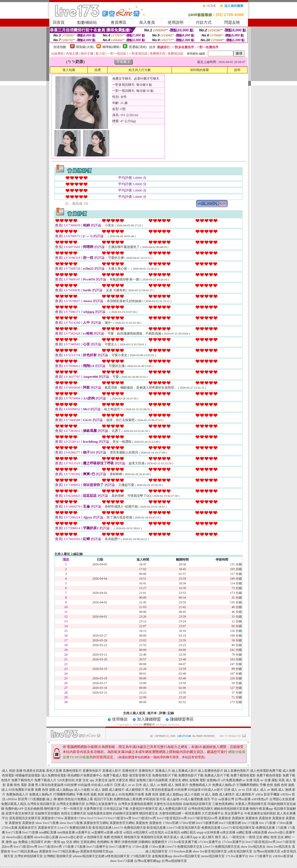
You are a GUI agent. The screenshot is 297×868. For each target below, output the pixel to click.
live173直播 (14, 832)
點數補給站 (87, 22)
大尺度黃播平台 (213, 813)
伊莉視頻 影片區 (154, 799)
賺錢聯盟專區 (182, 719)
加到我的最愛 (199, 70)
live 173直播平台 (261, 856)
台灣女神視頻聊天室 (28, 856)
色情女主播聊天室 (74, 813)
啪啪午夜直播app (261, 809)
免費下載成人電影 (116, 775)
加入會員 (147, 22)
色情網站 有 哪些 (109, 842)
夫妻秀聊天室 (93, 809)
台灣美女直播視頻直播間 (135, 804)
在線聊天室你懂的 (47, 813)
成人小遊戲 (82, 790)
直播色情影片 (72, 771)
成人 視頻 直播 (12, 771)
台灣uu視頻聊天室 (174, 861)
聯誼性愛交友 (149, 813)
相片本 (152, 713)
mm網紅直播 (48, 832)
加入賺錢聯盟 (149, 719)
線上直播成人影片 (184, 771)
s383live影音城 (283, 856)
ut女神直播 (212, 832)
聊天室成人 (172, 837)
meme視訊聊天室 (213, 856)
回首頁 (59, 22)
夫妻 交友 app (85, 780)
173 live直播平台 (210, 842)
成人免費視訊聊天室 (173, 809)
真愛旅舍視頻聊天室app (97, 851)
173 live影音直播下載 (183, 842)
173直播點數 (37, 799)
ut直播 (109, 832)
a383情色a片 (260, 799)
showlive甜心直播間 (20, 837)
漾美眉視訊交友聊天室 (25, 818)
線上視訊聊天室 (157, 851)
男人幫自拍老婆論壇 (49, 785)
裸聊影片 (149, 724)
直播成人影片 (112, 771)
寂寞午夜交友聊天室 (20, 813)
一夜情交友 (237, 837)
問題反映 (232, 22)
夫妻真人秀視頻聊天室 (251, 804)
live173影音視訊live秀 (172, 818)
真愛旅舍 (225, 818)
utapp (200, 832)
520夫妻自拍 (66, 780)
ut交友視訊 (156, 832)
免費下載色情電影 (269, 775)
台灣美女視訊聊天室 (41, 804)
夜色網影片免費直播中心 (85, 775)
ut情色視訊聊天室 (117, 856)
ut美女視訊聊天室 (240, 851)
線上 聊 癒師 (55, 799)
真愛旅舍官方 (28, 828)
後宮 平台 (211, 799)
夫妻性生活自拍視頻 (168, 804)
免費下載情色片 (22, 780)
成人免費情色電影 (54, 775)
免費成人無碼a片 (224, 785)
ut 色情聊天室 (93, 837)
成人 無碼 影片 (178, 785)
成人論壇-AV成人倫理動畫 (185, 799)
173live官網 (171, 823)
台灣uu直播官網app (147, 861)
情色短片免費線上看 (79, 799)
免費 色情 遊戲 (45, 790)
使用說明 (176, 22)
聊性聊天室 (52, 809)
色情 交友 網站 (281, 837)
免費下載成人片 (45, 780)
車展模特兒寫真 (152, 837)
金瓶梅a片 (214, 780)
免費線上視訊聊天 (31, 842)
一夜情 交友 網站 (258, 837)
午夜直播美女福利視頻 (260, 813)
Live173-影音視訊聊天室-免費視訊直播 (194, 828)
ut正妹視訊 (172, 832)
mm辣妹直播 (66, 832)
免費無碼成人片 (200, 785)
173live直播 (284, 823)
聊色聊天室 (132, 837)
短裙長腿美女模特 (100, 813)
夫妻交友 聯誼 (126, 780)
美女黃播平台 (234, 813)
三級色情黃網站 (223, 804)
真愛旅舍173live (52, 818)
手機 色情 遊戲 (270, 785)
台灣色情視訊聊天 (201, 809)
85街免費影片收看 (21, 790)
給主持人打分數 (140, 70)
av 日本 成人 (141, 785)
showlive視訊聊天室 (187, 856)
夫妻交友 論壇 (105, 780)
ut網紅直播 (244, 832)
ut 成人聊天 (206, 837)
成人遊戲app (65, 790)
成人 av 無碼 (159, 785)
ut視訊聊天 (141, 832)
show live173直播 (47, 823)
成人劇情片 (117, 790)
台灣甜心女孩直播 (282, 799)
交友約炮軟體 (34, 809)
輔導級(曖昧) (111, 47)
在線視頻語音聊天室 (197, 804)
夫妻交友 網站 (179, 780)
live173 (92, 818)
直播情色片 (147, 771)
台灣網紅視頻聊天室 (58, 856)
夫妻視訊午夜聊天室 (144, 809)
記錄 (171, 713)
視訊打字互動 (103, 799)
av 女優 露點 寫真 (272, 780)
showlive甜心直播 (46, 837)
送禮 (98, 70)
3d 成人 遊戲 (99, 790)
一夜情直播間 (191, 813)
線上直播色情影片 (237, 771)
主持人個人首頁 (134, 713)
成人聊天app (189, 837)
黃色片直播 (54, 771)
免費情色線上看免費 (128, 799)
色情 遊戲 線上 (108, 794)
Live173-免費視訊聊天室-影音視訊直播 (85, 828)
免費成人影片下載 (217, 775)
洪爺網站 (144, 842)
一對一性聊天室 (72, 809)
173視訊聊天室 (141, 856)
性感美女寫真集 (34, 771)
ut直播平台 (83, 832)
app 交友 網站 (70, 842)
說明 (237, 70)
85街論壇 (84, 785)
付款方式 (204, 22)
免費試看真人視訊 (14, 804)
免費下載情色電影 (243, 775)
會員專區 (119, 22)
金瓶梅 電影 (198, 780)
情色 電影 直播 (24, 785)
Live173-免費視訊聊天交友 (184, 847)
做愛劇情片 (159, 842)
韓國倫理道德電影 (28, 775)
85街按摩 (71, 785)
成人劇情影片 (135, 790)
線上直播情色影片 (211, 771)
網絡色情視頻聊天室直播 (231, 809)
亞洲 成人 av (123, 785)
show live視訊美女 (253, 847)
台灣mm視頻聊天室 (267, 851)
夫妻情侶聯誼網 (170, 813)
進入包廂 (69, 70)
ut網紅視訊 (188, 832)
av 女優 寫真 (251, 780)
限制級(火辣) (85, 47)
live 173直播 (250, 823)
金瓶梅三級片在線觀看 (152, 780)
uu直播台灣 (226, 799)
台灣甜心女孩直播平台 (101, 804)
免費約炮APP (14, 809)
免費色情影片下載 (165, 775)
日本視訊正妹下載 (116, 809)
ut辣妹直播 (260, 832)
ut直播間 (97, 832)
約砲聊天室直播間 (126, 813)
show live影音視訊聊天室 (210, 851)
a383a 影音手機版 (267, 794)
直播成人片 (163, 771)
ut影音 (118, 832)
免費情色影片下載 (191, 775)
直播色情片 (130, 771)
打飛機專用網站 (248, 785)
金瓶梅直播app (162, 856)
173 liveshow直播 (180, 851)
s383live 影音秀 (17, 799)
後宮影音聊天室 (140, 775)
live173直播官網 (207, 823)
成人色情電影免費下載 (266, 771)
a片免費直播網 (232, 780)
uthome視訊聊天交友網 (89, 856)
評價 (162, 713)
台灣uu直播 (243, 799)
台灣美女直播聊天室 (71, 804)
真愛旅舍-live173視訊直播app (59, 851)
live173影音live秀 (120, 818)
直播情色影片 (92, 771)
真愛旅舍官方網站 (96, 823)
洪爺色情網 (129, 842)
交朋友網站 (88, 842)
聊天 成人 (222, 837)
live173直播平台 (98, 847)
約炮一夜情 (52, 842)
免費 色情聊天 (113, 837)
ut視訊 (128, 832)
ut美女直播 (228, 832)
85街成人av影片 (102, 785)
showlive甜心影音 (71, 837)
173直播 (281, 828)
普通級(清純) (138, 47)
